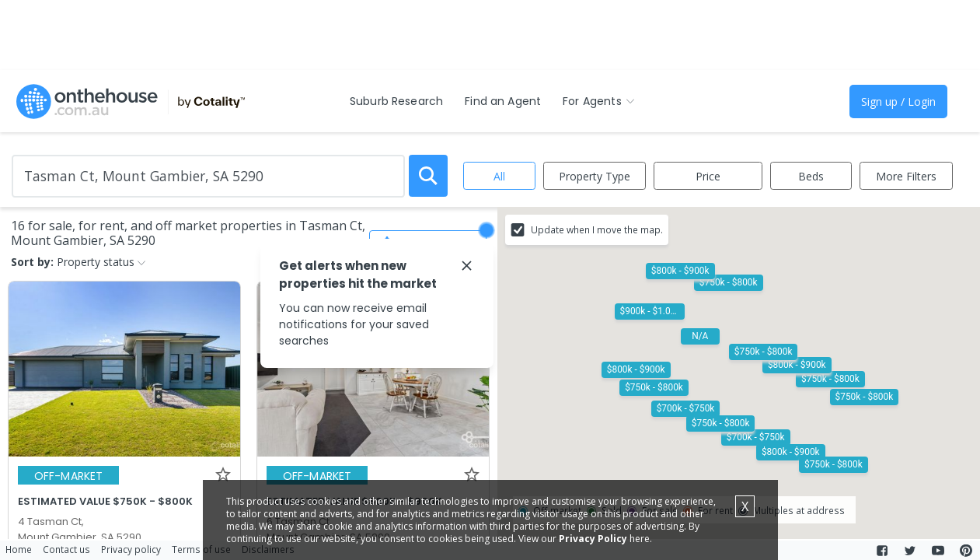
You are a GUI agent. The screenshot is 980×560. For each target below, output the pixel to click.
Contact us (66, 549)
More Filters (906, 176)
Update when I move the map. (597, 229)
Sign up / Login (898, 101)
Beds (811, 176)
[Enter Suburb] (208, 176)
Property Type (595, 176)
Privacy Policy (593, 539)
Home (19, 549)
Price (708, 176)
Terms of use (201, 549)
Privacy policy (131, 549)
